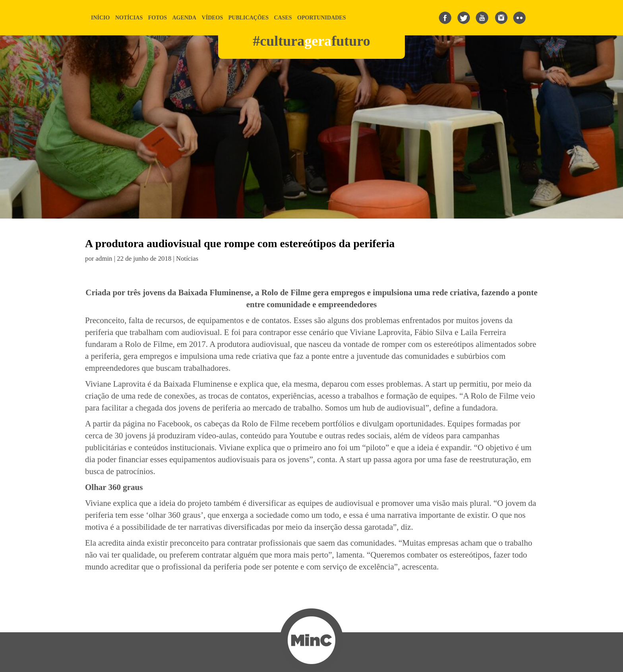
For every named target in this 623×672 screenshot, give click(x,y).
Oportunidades (321, 18)
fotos (158, 18)
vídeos (213, 18)
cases (283, 18)
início (100, 18)
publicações (249, 18)
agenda (184, 18)
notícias (129, 18)
